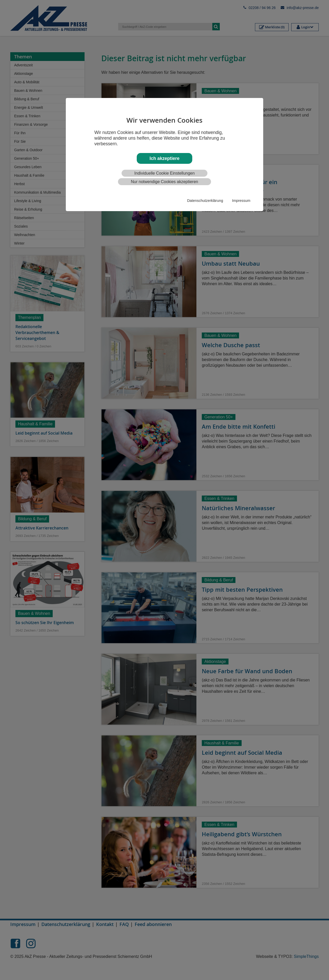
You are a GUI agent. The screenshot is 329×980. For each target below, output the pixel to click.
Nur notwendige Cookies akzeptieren (164, 182)
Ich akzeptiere (164, 158)
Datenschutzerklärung (205, 201)
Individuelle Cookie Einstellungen (165, 173)
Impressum (241, 201)
